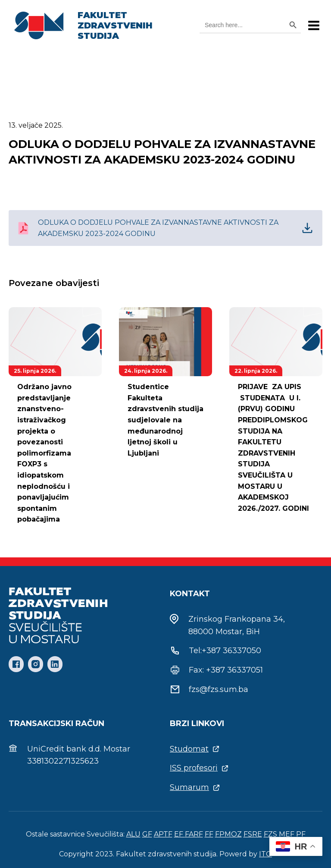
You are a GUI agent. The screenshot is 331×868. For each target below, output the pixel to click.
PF (301, 834)
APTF (163, 834)
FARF (194, 834)
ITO (265, 854)
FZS (270, 834)
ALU (133, 834)
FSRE (253, 834)
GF (147, 834)
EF (180, 834)
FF (209, 834)
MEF (287, 834)
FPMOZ (228, 834)
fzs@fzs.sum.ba (219, 689)
